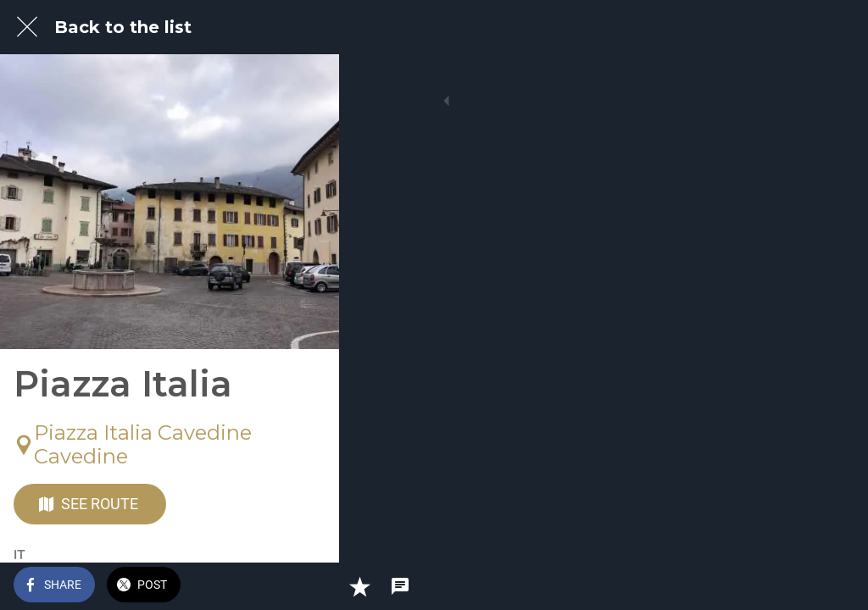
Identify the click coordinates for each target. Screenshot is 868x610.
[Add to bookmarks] (793, 586)
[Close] (27, 27)
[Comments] (834, 586)
